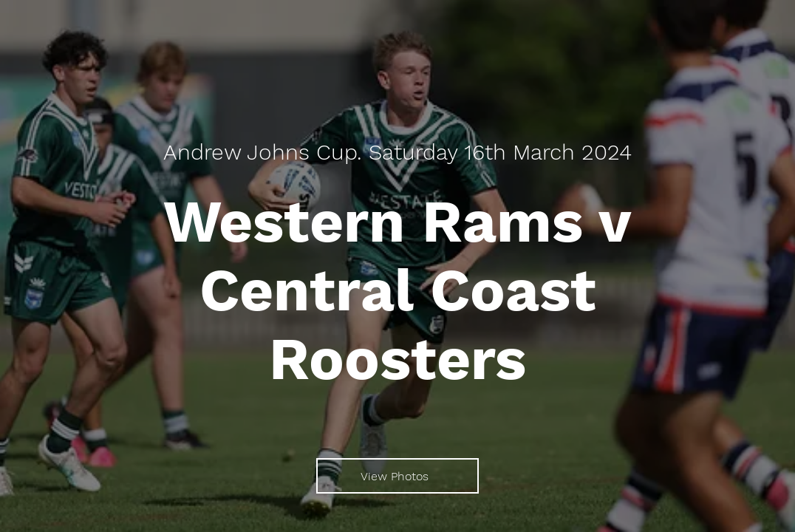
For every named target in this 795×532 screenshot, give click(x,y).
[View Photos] (397, 476)
